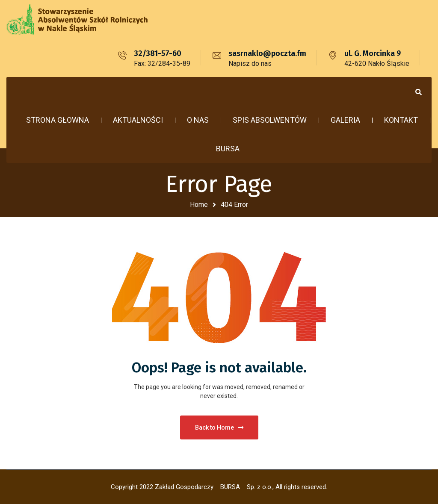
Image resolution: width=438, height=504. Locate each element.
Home (199, 205)
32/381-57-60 (158, 53)
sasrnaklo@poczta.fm (267, 53)
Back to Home (219, 427)
